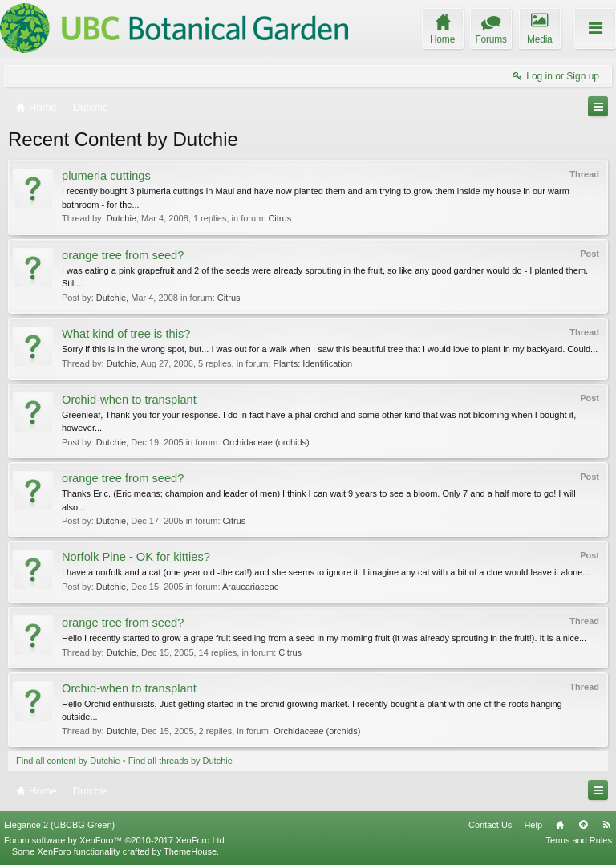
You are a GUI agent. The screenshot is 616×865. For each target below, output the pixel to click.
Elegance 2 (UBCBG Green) (59, 825)
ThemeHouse (190, 851)
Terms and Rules (579, 840)
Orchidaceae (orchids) (266, 442)
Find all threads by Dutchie (180, 761)
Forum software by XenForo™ (115, 840)
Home (560, 825)
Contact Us (490, 825)
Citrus (280, 218)
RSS (606, 825)
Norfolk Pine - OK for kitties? (136, 557)
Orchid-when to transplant (129, 400)
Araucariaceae (251, 587)
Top (583, 825)
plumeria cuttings (106, 176)
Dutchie (122, 218)
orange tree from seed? (123, 255)
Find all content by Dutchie (68, 761)
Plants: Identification (313, 363)
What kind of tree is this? (126, 334)
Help (533, 825)
